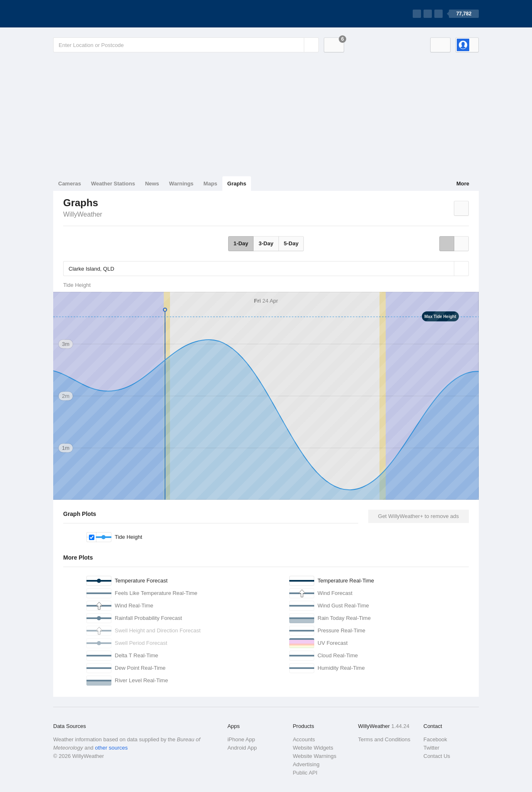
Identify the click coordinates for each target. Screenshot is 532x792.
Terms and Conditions (384, 739)
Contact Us (437, 756)
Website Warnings (314, 756)
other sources (111, 748)
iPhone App (241, 739)
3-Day (266, 243)
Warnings (181, 184)
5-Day (291, 243)
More (463, 184)
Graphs (237, 184)
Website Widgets (313, 748)
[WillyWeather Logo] (92, 14)
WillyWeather (83, 214)
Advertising (306, 764)
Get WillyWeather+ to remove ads (419, 516)
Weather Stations (113, 184)
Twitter (431, 748)
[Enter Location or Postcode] (186, 45)
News (152, 184)
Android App (242, 748)
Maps (211, 184)
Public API (305, 773)
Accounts (304, 739)
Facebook (435, 739)
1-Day (241, 243)
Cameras (70, 184)
